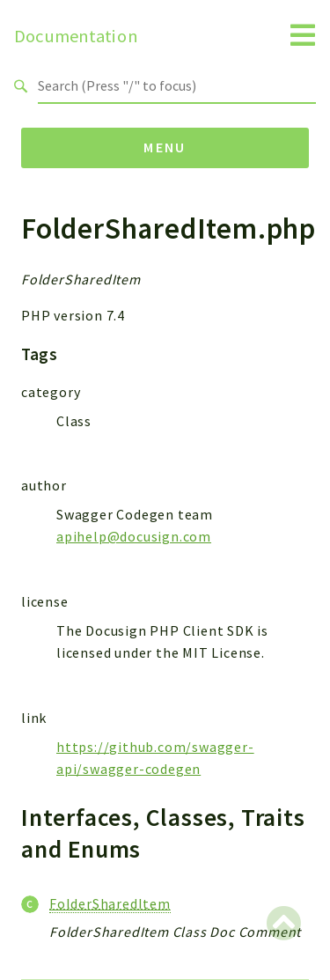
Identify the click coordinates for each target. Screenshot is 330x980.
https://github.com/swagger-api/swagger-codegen (155, 758)
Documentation (76, 36)
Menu (165, 147)
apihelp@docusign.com (134, 536)
